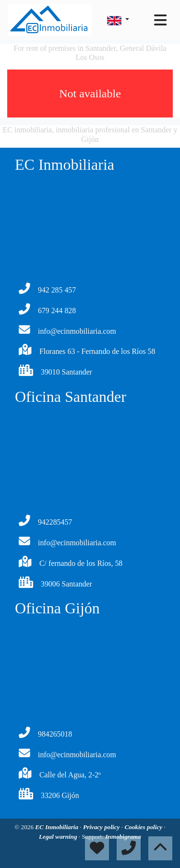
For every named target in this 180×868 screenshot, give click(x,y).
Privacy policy (102, 827)
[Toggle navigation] (160, 20)
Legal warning (59, 837)
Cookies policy (144, 827)
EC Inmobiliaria (57, 827)
